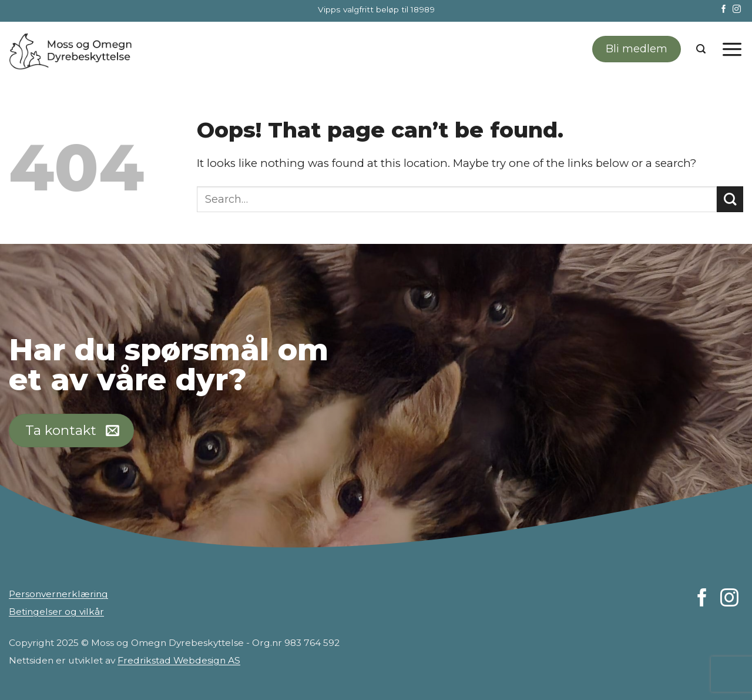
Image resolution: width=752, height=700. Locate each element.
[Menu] (732, 49)
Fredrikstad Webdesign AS (179, 660)
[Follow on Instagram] (737, 10)
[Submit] (730, 200)
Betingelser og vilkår (56, 612)
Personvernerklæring (58, 594)
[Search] (701, 49)
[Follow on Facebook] (724, 10)
